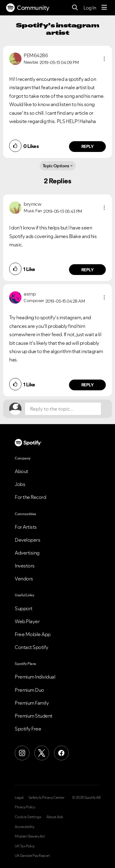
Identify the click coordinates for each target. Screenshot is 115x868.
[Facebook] (61, 753)
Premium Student (34, 716)
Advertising (27, 553)
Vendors (24, 579)
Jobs (20, 484)
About (21, 471)
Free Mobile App (33, 634)
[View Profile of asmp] (30, 294)
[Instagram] (22, 753)
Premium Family (32, 703)
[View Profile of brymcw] (33, 204)
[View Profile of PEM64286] (36, 55)
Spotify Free (28, 729)
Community (28, 8)
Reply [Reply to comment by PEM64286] (88, 146)
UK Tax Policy (25, 846)
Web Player (27, 621)
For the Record (30, 497)
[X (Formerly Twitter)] (42, 753)
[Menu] (104, 8)
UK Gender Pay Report (32, 856)
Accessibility (25, 827)
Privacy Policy (25, 807)
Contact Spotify (32, 647)
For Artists (26, 527)
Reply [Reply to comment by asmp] (88, 385)
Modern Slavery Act (30, 836)
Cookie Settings (28, 817)
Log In (90, 8)
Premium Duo (29, 690)
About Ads (55, 817)
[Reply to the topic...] (63, 409)
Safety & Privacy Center (46, 798)
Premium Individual (35, 677)
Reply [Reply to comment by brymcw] (88, 270)
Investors (25, 566)
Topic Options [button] (56, 166)
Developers (27, 540)
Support (24, 608)
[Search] (75, 8)
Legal (19, 798)
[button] (104, 59)
